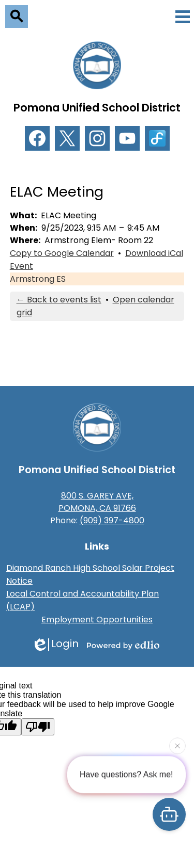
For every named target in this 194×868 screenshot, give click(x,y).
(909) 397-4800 (112, 520)
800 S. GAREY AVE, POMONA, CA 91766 (97, 502)
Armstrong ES (38, 279)
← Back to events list (59, 300)
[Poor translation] (38, 727)
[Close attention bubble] (177, 746)
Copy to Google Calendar (62, 253)
